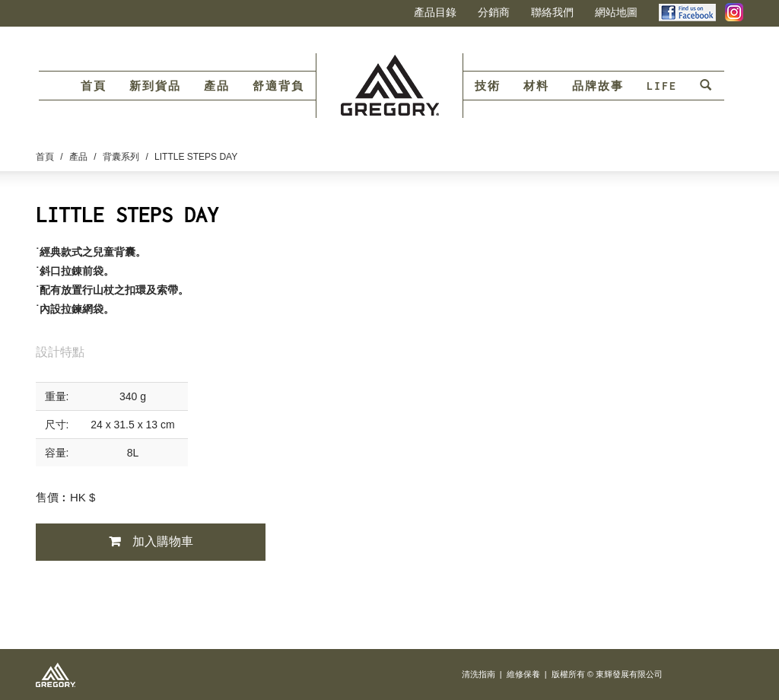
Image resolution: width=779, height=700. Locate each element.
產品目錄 (435, 12)
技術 (488, 86)
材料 (536, 86)
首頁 (94, 86)
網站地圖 (616, 12)
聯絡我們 (552, 12)
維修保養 (523, 674)
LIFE (662, 86)
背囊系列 (121, 157)
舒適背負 (278, 86)
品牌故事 (598, 86)
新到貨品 (155, 86)
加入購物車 (163, 541)
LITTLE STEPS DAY (196, 157)
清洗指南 (479, 674)
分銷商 (494, 12)
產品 (217, 86)
